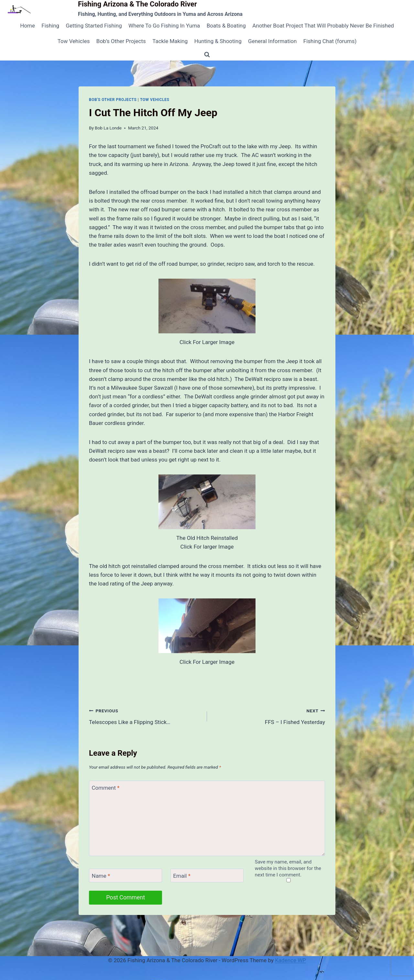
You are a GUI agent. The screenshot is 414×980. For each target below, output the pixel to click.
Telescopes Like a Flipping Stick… (145, 716)
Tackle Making (170, 41)
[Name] (125, 876)
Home (27, 26)
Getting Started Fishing (94, 26)
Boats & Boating (226, 26)
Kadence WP (290, 960)
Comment (106, 788)
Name (101, 876)
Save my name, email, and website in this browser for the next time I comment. (288, 868)
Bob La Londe (108, 128)
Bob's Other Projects (113, 100)
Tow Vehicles (74, 41)
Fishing (50, 26)
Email (182, 876)
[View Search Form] (207, 55)
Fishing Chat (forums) (330, 41)
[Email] (207, 876)
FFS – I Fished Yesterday (269, 716)
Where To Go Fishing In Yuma (164, 26)
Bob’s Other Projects (121, 41)
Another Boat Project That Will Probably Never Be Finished (323, 26)
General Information (272, 41)
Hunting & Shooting (218, 41)
